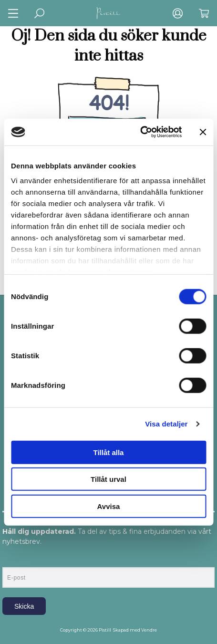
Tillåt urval (108, 479)
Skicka (24, 606)
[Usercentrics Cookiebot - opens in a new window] (140, 132)
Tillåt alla (109, 452)
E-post (11, 559)
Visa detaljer (166, 424)
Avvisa (109, 506)
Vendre (149, 630)
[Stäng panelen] (203, 132)
